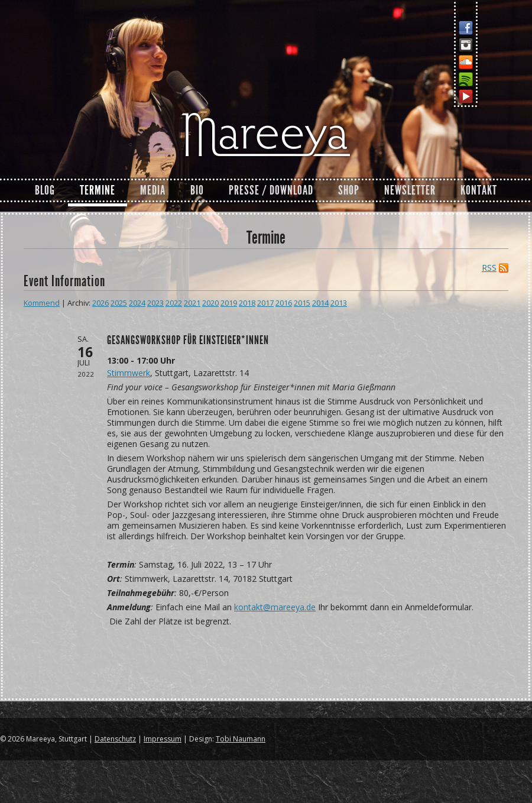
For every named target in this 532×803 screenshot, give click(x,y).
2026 (100, 303)
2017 (265, 303)
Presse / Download (271, 190)
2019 (229, 303)
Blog (45, 190)
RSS (489, 268)
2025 (119, 303)
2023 (155, 303)
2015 (302, 303)
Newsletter (410, 190)
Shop (349, 190)
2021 (192, 303)
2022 (174, 303)
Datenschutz (115, 739)
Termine (98, 190)
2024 (137, 303)
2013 (339, 303)
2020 (210, 303)
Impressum (163, 739)
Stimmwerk (129, 373)
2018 (247, 303)
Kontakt (479, 190)
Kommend (42, 303)
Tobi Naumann (241, 739)
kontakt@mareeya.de (275, 607)
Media (153, 190)
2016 (284, 303)
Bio (197, 190)
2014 (320, 303)
